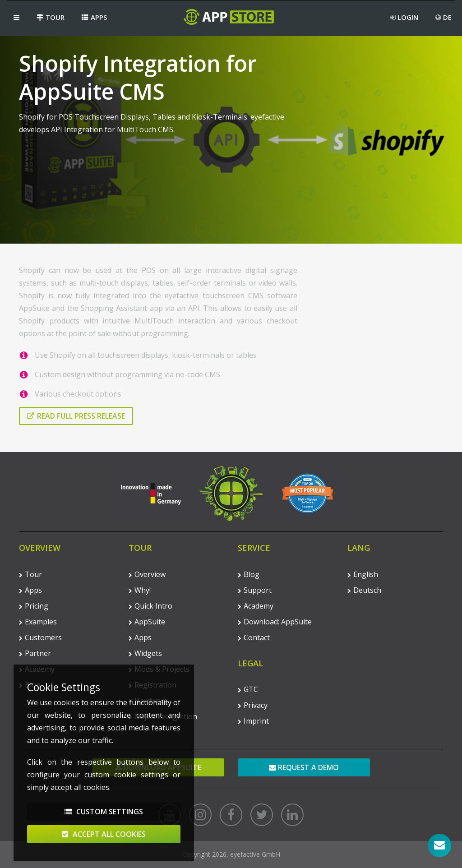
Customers (40, 637)
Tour (51, 17)
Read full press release (76, 416)
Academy (256, 606)
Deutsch (364, 590)
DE (444, 17)
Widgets (145, 653)
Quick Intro (150, 606)
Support (255, 590)
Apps (94, 17)
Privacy (253, 705)
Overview (147, 574)
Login (404, 17)
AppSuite (147, 622)
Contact (254, 637)
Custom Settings (104, 816)
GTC (248, 689)
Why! (140, 590)
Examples (38, 622)
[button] (16, 17)
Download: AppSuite (275, 622)
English (363, 574)
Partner (35, 653)
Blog (249, 574)
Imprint (253, 721)
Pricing (34, 606)
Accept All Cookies (104, 838)
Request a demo (304, 767)
